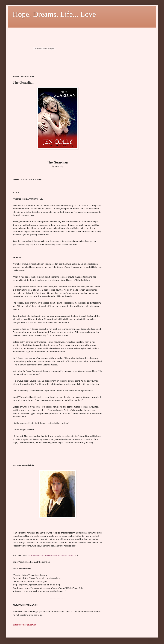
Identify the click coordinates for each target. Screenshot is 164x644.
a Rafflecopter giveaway (24, 625)
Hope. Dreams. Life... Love (54, 14)
